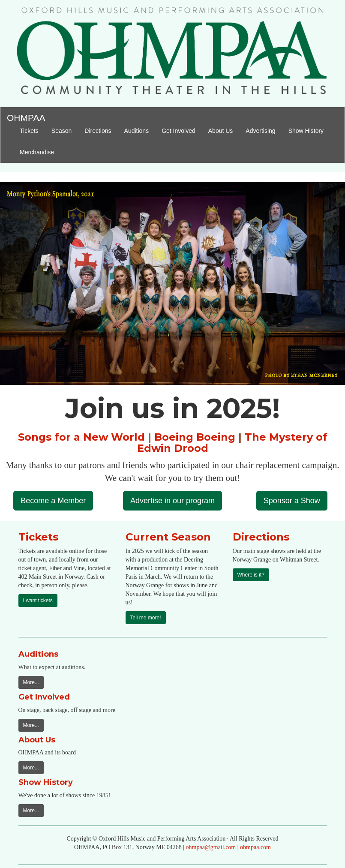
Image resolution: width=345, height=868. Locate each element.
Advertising (260, 131)
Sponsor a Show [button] (292, 501)
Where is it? (251, 575)
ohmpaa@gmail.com (211, 847)
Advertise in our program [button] (172, 501)
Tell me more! (146, 618)
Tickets (32, 130)
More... (31, 682)
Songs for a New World (81, 437)
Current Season (168, 537)
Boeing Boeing (195, 437)
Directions (98, 131)
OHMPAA (26, 116)
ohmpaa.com (255, 847)
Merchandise (37, 152)
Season (65, 130)
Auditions (137, 131)
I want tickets (38, 601)
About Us (221, 131)
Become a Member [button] (53, 501)
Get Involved (178, 131)
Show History (306, 131)
